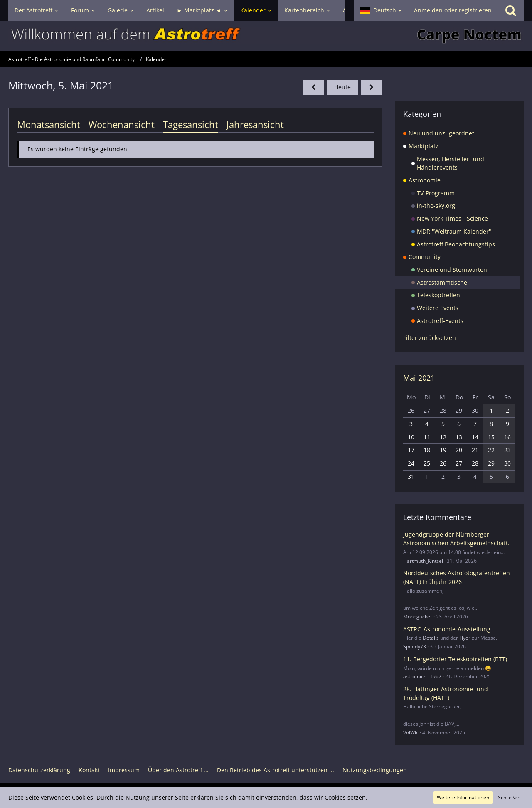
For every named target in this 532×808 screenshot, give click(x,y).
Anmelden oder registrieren (453, 10)
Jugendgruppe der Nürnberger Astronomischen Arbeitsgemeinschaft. (456, 539)
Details (431, 638)
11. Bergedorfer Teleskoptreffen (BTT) (455, 659)
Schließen (509, 797)
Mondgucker (418, 617)
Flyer (465, 638)
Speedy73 (415, 647)
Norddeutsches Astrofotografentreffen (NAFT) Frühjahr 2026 (457, 577)
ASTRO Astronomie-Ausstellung (447, 629)
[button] (381, 10)
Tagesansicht (191, 124)
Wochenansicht (122, 124)
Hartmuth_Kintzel (423, 561)
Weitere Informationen (463, 797)
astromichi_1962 (422, 676)
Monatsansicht (49, 124)
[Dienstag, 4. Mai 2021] (313, 87)
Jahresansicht (255, 124)
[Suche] (511, 10)
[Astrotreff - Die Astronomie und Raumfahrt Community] (266, 36)
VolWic (411, 733)
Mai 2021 (419, 378)
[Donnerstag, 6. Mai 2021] (372, 87)
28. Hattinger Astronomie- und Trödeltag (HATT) (446, 693)
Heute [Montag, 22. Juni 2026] (342, 87)
